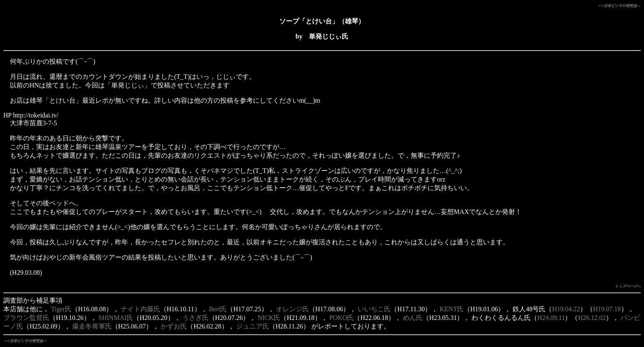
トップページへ (628, 286)
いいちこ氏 (374, 309)
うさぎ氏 (195, 318)
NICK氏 (269, 318)
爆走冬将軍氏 (92, 326)
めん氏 (413, 318)
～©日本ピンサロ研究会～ (619, 6)
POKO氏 (342, 318)
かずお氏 (174, 326)
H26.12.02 (592, 318)
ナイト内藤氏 (140, 309)
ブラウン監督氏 (26, 318)
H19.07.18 (607, 309)
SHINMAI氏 (116, 318)
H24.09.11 (551, 318)
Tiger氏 (61, 309)
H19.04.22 (566, 309)
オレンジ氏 (292, 309)
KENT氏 (452, 309)
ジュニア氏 (253, 326)
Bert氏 (218, 309)
